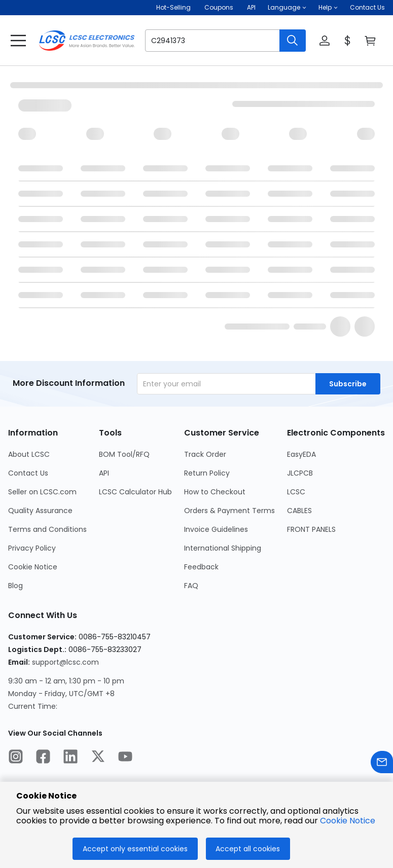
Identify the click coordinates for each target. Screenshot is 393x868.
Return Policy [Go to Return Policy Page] (207, 473)
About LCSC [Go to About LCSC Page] (29, 454)
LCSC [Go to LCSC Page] (296, 492)
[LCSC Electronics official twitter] (98, 758)
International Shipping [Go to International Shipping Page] (223, 548)
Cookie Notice (348, 821)
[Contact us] (382, 764)
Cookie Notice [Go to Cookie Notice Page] (33, 567)
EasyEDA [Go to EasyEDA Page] (301, 454)
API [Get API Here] (251, 7)
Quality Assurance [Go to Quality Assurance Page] (40, 511)
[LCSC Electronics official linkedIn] (70, 758)
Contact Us (367, 7)
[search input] (207, 41)
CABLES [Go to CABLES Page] (299, 511)
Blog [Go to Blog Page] (15, 586)
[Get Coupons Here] (219, 8)
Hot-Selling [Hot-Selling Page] (174, 7)
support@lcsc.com (65, 662)
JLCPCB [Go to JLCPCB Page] (300, 473)
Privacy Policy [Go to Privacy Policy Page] (32, 548)
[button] (287, 8)
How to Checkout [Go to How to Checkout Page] (215, 492)
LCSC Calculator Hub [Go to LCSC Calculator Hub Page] (135, 492)
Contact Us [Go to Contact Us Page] (28, 473)
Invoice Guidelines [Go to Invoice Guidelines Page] (216, 529)
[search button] (293, 41)
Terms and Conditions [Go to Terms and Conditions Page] (47, 529)
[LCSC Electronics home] (87, 41)
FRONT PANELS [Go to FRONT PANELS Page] (311, 529)
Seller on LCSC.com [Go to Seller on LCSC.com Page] (42, 492)
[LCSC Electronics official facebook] (43, 758)
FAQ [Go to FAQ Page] (191, 586)
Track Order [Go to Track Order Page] (205, 454)
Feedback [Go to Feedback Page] (201, 567)
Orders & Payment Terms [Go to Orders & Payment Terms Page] (229, 511)
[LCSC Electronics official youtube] (125, 758)
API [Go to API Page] (104, 473)
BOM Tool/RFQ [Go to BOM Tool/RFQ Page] (124, 454)
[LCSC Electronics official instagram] (16, 758)
